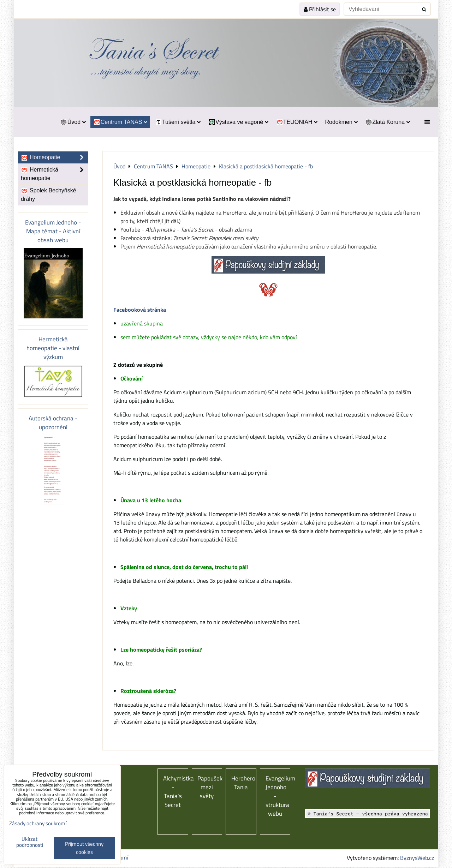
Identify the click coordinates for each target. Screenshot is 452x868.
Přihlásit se (320, 9)
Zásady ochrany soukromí (38, 823)
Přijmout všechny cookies (84, 848)
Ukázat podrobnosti (30, 842)
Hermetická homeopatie (54, 174)
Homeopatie (54, 157)
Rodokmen (341, 122)
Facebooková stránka (140, 310)
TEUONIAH (297, 122)
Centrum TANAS (120, 122)
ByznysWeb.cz (417, 858)
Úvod (73, 122)
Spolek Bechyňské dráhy (49, 195)
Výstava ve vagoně (238, 122)
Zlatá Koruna (388, 122)
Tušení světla (178, 122)
